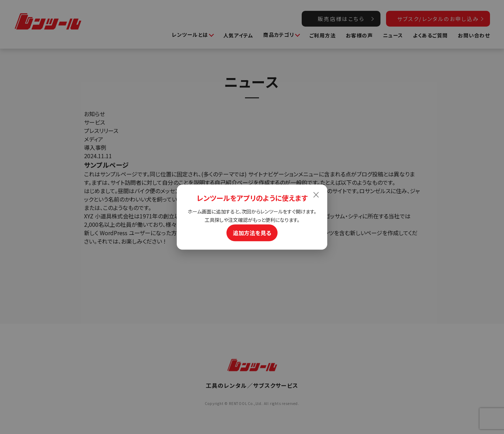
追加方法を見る (252, 233)
